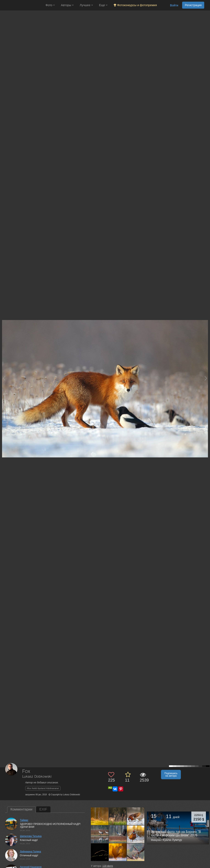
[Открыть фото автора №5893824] (118, 852)
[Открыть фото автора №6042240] (100, 834)
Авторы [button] (67, 5)
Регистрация (193, 5)
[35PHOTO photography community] (22, 5)
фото (108, 866)
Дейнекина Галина (30, 852)
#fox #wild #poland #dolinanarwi (43, 788)
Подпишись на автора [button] (171, 775)
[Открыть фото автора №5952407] (100, 852)
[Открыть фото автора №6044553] (136, 816)
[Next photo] (206, 378)
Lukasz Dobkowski (37, 777)
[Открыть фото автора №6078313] (100, 816)
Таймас (24, 820)
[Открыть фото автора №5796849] (136, 852)
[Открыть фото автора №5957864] (136, 834)
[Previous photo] (4, 378)
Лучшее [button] (86, 5)
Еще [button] (103, 5)
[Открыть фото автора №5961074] (118, 834)
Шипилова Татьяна (31, 836)
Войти (174, 5)
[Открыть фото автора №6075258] (118, 816)
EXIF (43, 809)
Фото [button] (50, 5)
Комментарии (21, 809)
